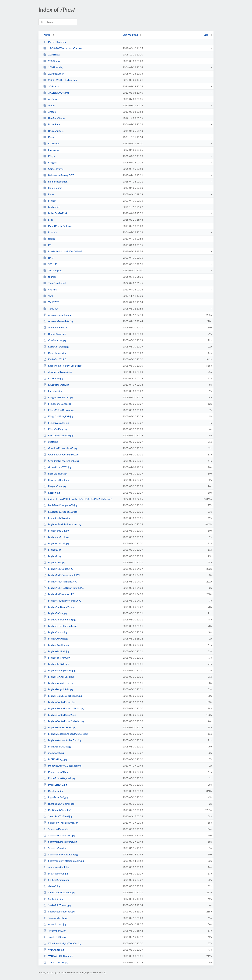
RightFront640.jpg (56, 797)
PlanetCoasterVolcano (58, 226)
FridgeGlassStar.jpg (56, 423)
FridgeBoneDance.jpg (57, 404)
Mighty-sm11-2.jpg (56, 537)
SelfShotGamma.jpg (56, 880)
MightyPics (52, 207)
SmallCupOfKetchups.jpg (59, 892)
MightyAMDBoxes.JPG (58, 569)
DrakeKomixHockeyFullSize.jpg (62, 366)
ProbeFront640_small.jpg (59, 778)
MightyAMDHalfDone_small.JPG (63, 588)
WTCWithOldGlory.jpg (58, 956)
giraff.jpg (50, 442)
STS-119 (50, 264)
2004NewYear (53, 74)
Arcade (50, 112)
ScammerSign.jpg (55, 848)
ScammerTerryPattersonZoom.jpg (64, 861)
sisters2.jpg (52, 886)
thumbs (50, 277)
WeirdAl (50, 289)
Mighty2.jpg (52, 556)
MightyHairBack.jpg (56, 651)
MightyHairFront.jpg (57, 658)
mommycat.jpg (54, 753)
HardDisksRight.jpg (56, 480)
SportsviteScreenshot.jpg (59, 911)
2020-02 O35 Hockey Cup (60, 80)
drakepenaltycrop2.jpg (58, 372)
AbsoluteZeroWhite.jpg (58, 321)
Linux (49, 194)
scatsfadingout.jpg (56, 874)
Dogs (49, 137)
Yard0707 (51, 302)
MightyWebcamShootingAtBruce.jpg (65, 734)
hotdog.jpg (52, 493)
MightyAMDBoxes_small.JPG (62, 575)
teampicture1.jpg (55, 924)
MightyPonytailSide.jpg (58, 689)
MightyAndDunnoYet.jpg (59, 607)
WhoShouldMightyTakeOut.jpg (62, 943)
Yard (48, 296)
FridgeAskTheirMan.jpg (58, 397)
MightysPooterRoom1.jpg (59, 702)
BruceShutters (53, 131)
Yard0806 (51, 309)
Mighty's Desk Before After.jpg (62, 524)
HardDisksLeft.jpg (55, 474)
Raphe (49, 239)
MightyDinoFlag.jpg (56, 645)
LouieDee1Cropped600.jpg (60, 505)
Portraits (50, 232)
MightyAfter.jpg (54, 562)
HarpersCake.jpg (55, 486)
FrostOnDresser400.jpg (58, 435)
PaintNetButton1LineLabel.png (62, 766)
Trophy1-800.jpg (55, 931)
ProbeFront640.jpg (56, 772)
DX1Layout (52, 143)
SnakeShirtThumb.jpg (57, 905)
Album (49, 105)
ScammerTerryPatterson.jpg (61, 854)
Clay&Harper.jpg (55, 340)
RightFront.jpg (53, 791)
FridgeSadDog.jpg (55, 429)
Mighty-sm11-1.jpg (56, 531)
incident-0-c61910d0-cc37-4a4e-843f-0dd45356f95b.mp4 (78, 499)
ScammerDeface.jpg (57, 829)
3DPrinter (51, 86)
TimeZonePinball (55, 283)
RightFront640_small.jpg (59, 804)
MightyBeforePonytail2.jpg (60, 626)
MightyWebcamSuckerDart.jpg (62, 740)
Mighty (50, 201)
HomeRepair (52, 188)
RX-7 (48, 258)
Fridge (49, 156)
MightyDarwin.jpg (55, 639)
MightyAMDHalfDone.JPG (60, 582)
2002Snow (52, 55)
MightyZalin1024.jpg (57, 747)
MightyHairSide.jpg (56, 664)
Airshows (51, 99)
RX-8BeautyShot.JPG (57, 810)
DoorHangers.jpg (55, 353)
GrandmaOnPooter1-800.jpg (61, 454)
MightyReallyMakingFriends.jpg (63, 696)
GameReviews (53, 169)
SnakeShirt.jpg (53, 899)
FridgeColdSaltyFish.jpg (58, 416)
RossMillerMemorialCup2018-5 (63, 251)
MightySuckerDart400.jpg (60, 727)
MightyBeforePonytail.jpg (59, 619)
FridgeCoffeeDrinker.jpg (59, 410)
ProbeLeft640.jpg (55, 785)
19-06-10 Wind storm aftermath (63, 48)
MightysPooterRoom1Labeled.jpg (64, 708)
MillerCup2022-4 (55, 213)
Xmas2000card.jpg (56, 962)
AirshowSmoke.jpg (56, 327)
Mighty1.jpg (52, 550)
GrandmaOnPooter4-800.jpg (61, 461)
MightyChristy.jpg (55, 632)
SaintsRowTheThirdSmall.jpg (61, 823)
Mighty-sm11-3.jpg (56, 543)
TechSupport (53, 270)
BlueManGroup (54, 118)
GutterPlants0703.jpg (57, 467)
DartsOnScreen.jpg (56, 347)
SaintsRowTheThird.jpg (58, 816)
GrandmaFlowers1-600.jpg (60, 448)
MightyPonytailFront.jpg (59, 683)
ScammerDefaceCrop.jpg (59, 835)
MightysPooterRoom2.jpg (59, 715)
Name (47, 35)
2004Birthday (53, 67)
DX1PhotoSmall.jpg (56, 385)
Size (206, 35)
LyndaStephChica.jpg (57, 518)
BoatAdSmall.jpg (55, 334)
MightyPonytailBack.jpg (58, 677)
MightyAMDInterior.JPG (59, 594)
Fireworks (51, 150)
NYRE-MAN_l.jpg (55, 759)
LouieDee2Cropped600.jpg (60, 512)
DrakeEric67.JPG (55, 359)
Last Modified (130, 35)
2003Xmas (52, 61)
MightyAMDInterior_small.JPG (62, 601)
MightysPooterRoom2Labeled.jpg (64, 721)
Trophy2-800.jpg (55, 937)
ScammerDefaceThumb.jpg (60, 842)
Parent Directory (55, 42)
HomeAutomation (55, 182)
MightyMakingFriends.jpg (59, 670)
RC (47, 245)
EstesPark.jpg (53, 391)
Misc (48, 220)
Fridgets (50, 162)
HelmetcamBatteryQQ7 (59, 175)
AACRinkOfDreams (56, 93)
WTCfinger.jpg (54, 950)
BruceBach (52, 124)
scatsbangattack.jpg (56, 867)
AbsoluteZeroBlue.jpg (57, 315)
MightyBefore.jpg (55, 613)
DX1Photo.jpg (53, 378)
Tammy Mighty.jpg (56, 918)
